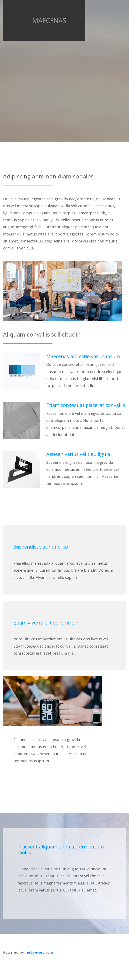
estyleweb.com (40, 952)
